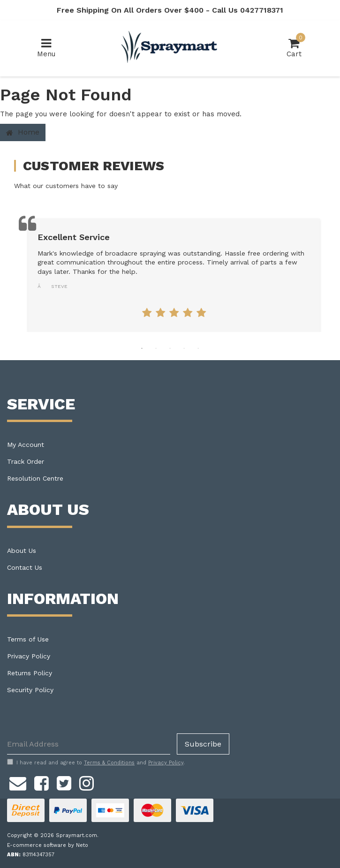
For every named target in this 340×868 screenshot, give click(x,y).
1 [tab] (142, 348)
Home (23, 132)
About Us (22, 551)
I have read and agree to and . (96, 762)
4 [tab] (184, 348)
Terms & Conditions (109, 763)
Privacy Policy (29, 656)
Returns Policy (30, 673)
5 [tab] (198, 348)
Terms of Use (28, 639)
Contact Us (25, 567)
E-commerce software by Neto (48, 845)
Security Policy (30, 690)
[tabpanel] (174, 275)
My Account (26, 445)
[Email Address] (89, 744)
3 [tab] (170, 348)
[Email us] (18, 782)
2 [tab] (156, 348)
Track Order (26, 461)
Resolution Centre (35, 478)
